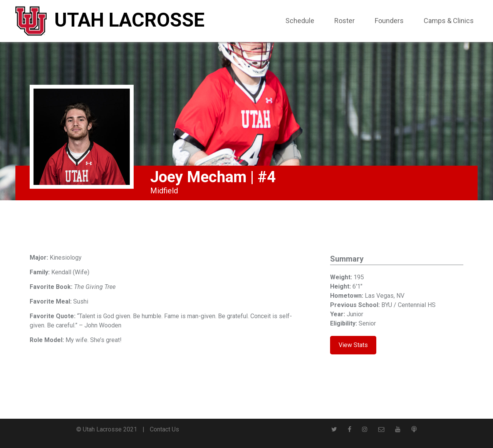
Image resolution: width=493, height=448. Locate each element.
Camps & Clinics (449, 21)
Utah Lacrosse (129, 20)
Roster (345, 21)
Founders (389, 21)
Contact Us (164, 429)
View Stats (353, 345)
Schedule (300, 21)
